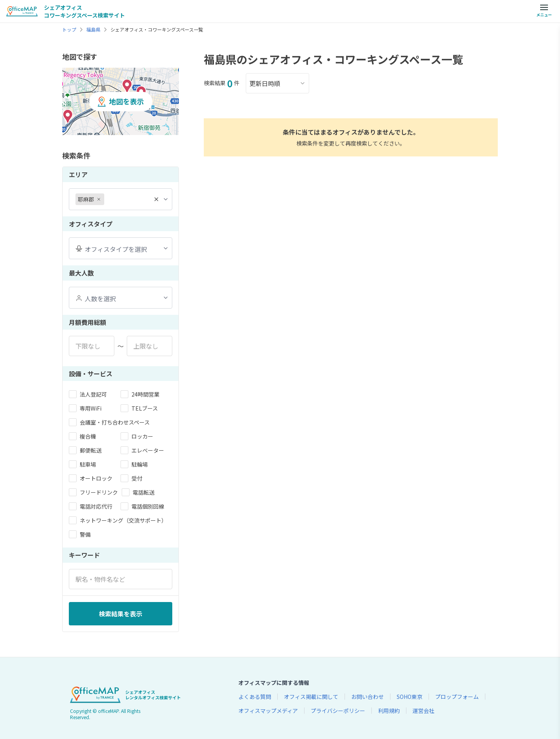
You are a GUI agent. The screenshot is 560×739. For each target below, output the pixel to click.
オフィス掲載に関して (311, 697)
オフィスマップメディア (268, 711)
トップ (69, 30)
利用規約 (389, 711)
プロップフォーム (457, 697)
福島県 (93, 30)
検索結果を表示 (121, 614)
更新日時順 (277, 83)
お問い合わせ (367, 697)
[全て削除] (156, 199)
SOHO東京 (409, 697)
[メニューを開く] (544, 11)
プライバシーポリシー (338, 711)
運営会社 (423, 711)
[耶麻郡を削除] (99, 199)
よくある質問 (255, 697)
